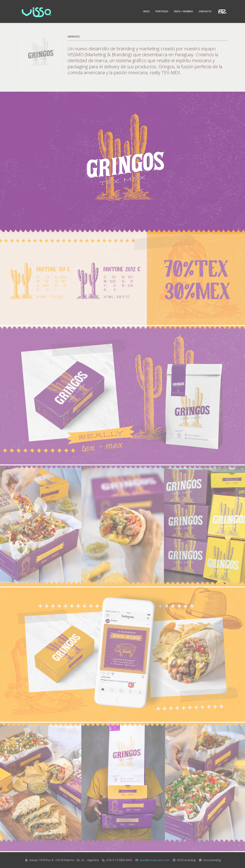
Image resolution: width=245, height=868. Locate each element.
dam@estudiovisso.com (154, 860)
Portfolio (162, 11)
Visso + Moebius (183, 11)
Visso (146, 11)
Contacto (205, 11)
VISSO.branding (186, 860)
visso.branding (212, 860)
